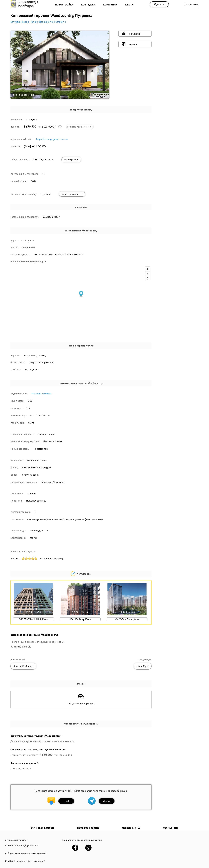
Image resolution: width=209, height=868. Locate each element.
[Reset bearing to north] (148, 278)
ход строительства (72, 194)
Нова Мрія (143, 666)
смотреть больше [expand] (21, 647)
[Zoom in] (148, 269)
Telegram (107, 801)
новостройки (64, 4)
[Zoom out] (148, 274)
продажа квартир (88, 828)
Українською (191, 4)
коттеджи (88, 4)
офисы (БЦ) (171, 828)
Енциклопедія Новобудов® (30, 861)
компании (110, 4)
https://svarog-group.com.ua (52, 139)
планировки (71, 159)
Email (66, 801)
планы (129, 44)
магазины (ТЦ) (131, 828)
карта (129, 4)
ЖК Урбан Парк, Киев (127, 619)
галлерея (131, 34)
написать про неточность (80, 127)
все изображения (24, 95)
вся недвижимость (43, 828)
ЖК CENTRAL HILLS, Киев (33, 619)
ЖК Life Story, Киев (80, 619)
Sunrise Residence (23, 666)
